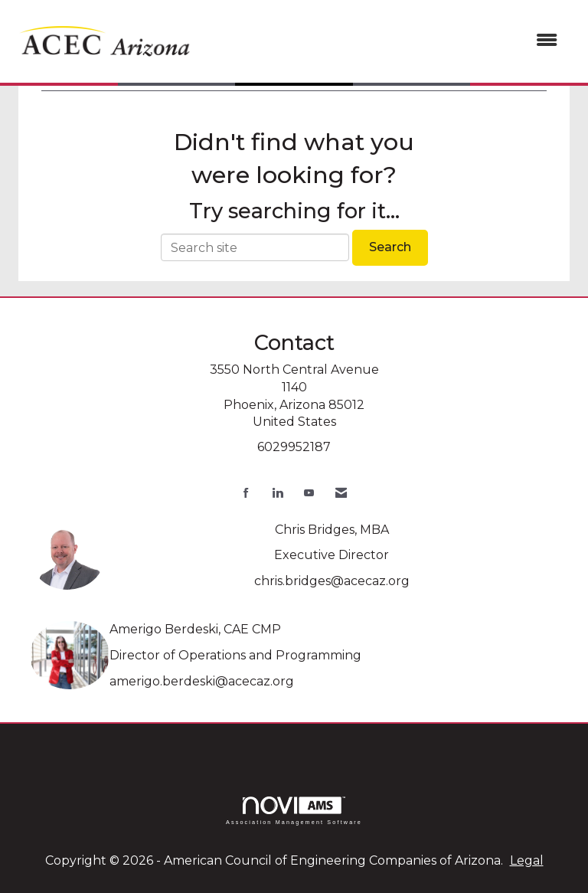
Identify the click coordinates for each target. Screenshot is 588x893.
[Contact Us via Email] (341, 493)
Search (390, 247)
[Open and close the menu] (385, 41)
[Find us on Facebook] (246, 493)
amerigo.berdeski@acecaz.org (202, 681)
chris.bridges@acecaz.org (332, 581)
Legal (527, 860)
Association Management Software (294, 811)
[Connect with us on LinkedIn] (278, 493)
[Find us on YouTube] (309, 493)
